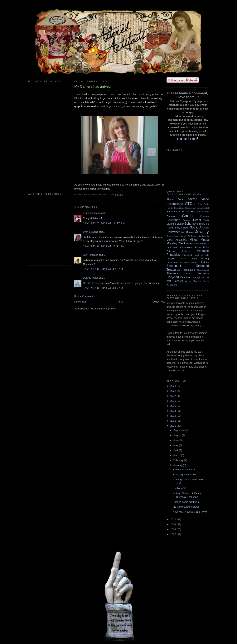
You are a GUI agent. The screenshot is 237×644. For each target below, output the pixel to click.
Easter (180, 224)
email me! (188, 139)
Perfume (186, 251)
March (177, 455)
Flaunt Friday (173, 228)
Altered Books (176, 199)
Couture (187, 220)
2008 (174, 529)
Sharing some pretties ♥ (186, 502)
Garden (185, 228)
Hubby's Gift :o (181, 488)
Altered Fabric (198, 199)
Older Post (159, 302)
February (179, 460)
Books (170, 212)
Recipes (194, 259)
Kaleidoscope (172, 236)
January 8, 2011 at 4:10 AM (103, 269)
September (180, 430)
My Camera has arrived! (186, 507)
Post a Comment (84, 296)
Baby (200, 204)
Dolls (206, 220)
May (176, 445)
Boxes (186, 212)
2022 (174, 391)
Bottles (177, 212)
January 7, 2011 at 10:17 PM (104, 223)
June (177, 440)
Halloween (174, 232)
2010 (174, 519)
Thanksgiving (203, 270)
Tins (188, 273)
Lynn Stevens (90, 232)
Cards (187, 216)
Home (120, 302)
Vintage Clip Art (201, 277)
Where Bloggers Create (197, 281)
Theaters (172, 273)
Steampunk (174, 266)
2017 (174, 396)
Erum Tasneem (91, 213)
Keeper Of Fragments (190, 236)
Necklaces (186, 243)
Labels (206, 236)
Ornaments (186, 247)
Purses (183, 259)
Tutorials (203, 273)
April (176, 450)
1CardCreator (91, 278)
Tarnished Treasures (184, 470)
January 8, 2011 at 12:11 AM (104, 246)
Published (187, 255)
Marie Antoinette (177, 240)
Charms (204, 216)
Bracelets (196, 212)
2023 (174, 386)
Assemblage (175, 204)
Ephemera (191, 224)
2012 (174, 421)
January (178, 465)
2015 (174, 406)
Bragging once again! (184, 475)
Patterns (171, 251)
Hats (183, 232)
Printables (173, 255)
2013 (174, 416)
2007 (174, 534)
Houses (190, 232)
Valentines (186, 277)
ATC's (190, 203)
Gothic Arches (199, 227)
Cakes (206, 212)
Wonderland (172, 285)
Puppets (171, 259)
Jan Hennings (91, 255)
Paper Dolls (202, 247)
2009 (174, 524)
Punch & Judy (201, 255)
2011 (174, 426)
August (178, 435)
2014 (174, 411)
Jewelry (202, 232)
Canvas (171, 216)
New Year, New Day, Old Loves (190, 512)
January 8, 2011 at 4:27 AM (103, 288)
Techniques (189, 270)
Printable (203, 251)
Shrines (205, 262)
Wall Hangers (175, 281)
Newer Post (81, 302)
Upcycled (173, 277)
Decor (197, 220)
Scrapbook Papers (189, 263)
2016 (174, 401)
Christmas (173, 220)
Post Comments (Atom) (103, 309)
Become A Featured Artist (197, 208)
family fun (204, 224)
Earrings (171, 224)
